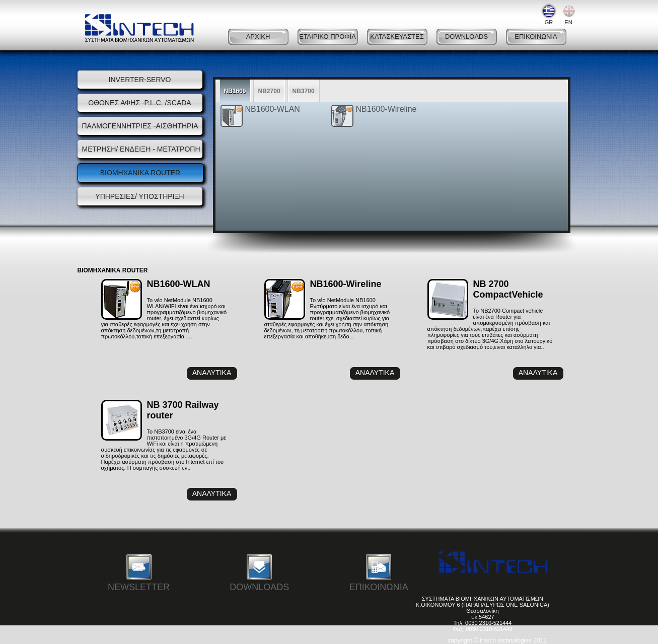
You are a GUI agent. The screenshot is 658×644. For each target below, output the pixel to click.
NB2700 (269, 91)
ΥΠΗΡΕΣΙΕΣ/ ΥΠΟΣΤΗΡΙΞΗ (139, 196)
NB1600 (235, 91)
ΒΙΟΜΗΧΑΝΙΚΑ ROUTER (140, 173)
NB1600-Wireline (386, 109)
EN (569, 14)
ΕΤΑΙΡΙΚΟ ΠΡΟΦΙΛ (327, 37)
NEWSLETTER (139, 572)
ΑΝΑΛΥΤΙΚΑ (212, 373)
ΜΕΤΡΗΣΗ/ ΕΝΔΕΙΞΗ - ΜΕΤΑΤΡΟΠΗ (140, 149)
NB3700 (304, 91)
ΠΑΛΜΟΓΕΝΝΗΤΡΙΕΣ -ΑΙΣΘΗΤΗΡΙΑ (140, 126)
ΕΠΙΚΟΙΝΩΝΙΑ (536, 37)
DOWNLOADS (466, 37)
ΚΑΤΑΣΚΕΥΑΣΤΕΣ (397, 37)
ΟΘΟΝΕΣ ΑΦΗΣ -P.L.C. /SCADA (139, 103)
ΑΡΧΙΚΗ (258, 37)
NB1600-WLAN (273, 109)
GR (549, 14)
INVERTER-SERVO (140, 80)
